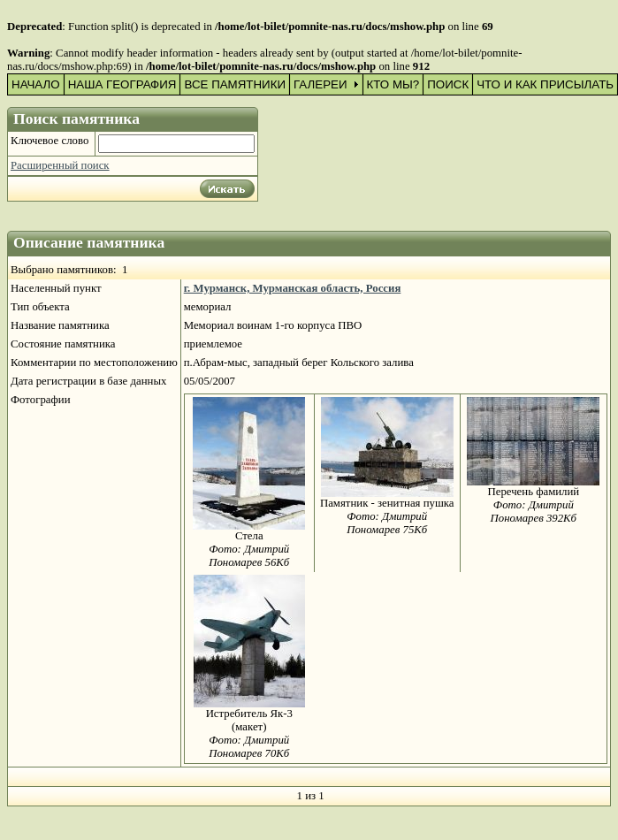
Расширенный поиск (60, 165)
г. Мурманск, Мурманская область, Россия (293, 288)
